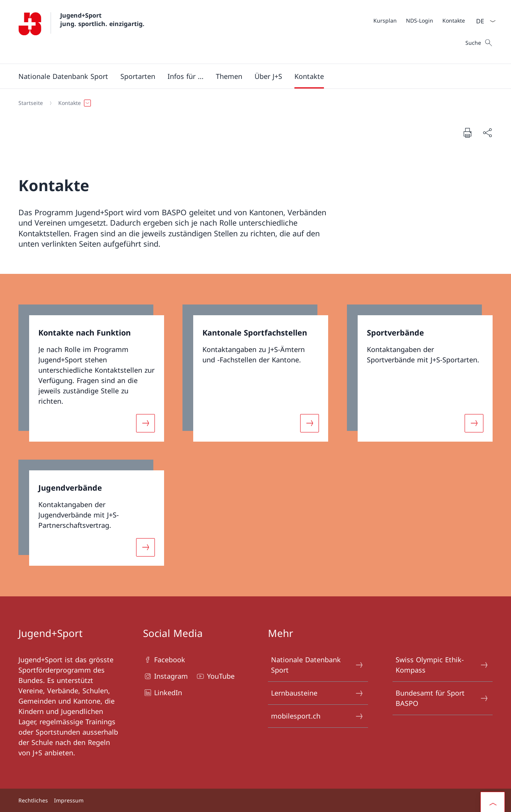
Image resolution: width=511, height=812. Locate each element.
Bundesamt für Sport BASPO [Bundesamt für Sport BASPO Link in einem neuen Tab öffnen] (442, 698)
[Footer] (255, 800)
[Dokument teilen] (487, 133)
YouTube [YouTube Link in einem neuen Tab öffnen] (215, 676)
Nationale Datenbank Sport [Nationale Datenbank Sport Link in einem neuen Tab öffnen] (318, 665)
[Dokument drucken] (467, 133)
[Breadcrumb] (252, 103)
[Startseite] (31, 103)
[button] (63, 76)
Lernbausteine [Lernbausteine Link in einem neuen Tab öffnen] (318, 693)
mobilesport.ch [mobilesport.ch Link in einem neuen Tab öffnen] (318, 716)
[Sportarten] (138, 76)
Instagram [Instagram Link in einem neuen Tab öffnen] (165, 676)
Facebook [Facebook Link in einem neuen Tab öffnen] (164, 660)
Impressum (69, 800)
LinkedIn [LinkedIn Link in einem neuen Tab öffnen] (163, 693)
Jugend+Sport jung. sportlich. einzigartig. (102, 20)
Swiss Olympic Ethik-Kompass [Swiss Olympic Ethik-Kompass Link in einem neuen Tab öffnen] (442, 665)
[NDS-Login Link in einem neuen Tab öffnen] (420, 20)
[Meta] (419, 20)
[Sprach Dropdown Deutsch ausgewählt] (483, 21)
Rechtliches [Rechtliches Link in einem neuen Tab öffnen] (33, 800)
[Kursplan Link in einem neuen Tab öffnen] (385, 20)
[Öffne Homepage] (81, 32)
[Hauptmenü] (249, 76)
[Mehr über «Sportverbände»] (474, 423)
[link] (91, 373)
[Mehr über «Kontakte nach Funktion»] (146, 423)
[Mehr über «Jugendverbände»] (146, 547)
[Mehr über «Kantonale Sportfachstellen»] (310, 423)
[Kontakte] (454, 20)
